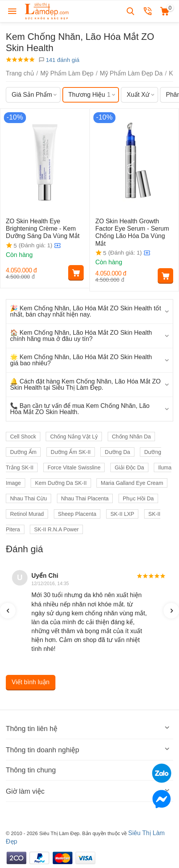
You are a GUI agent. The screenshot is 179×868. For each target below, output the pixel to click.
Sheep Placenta (77, 514)
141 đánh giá (59, 60)
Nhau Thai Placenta (85, 498)
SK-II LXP (122, 514)
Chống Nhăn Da (132, 437)
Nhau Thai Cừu (28, 498)
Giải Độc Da (129, 467)
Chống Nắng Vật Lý (74, 437)
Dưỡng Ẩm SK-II (71, 452)
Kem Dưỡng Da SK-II (61, 483)
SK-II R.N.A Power (56, 529)
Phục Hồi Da (138, 498)
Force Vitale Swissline (74, 467)
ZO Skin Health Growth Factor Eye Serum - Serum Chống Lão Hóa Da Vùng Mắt (132, 232)
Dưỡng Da (117, 452)
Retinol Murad (27, 514)
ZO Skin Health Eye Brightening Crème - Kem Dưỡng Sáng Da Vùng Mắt (43, 229)
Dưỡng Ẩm (23, 452)
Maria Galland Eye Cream (132, 483)
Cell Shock (23, 437)
